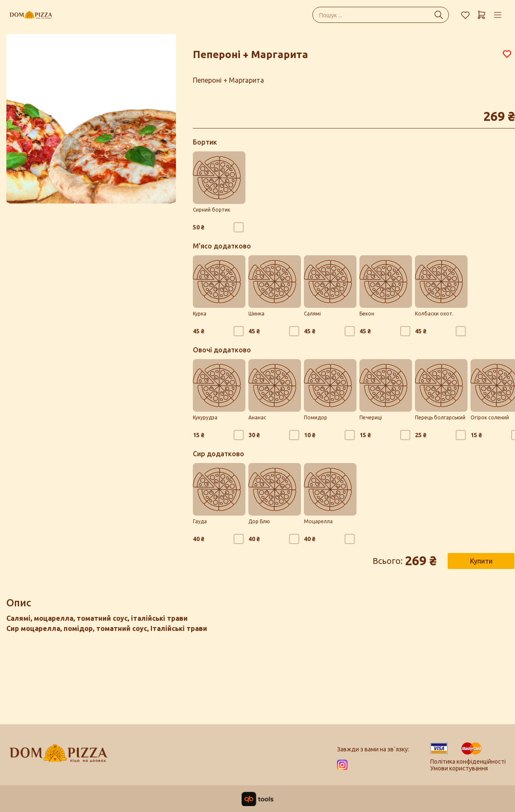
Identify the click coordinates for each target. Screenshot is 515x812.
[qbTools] (257, 799)
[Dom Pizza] (31, 15)
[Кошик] (482, 15)
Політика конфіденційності (468, 762)
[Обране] (465, 15)
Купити (481, 561)
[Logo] (58, 757)
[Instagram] (342, 765)
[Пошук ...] (439, 15)
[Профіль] (498, 15)
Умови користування (459, 768)
